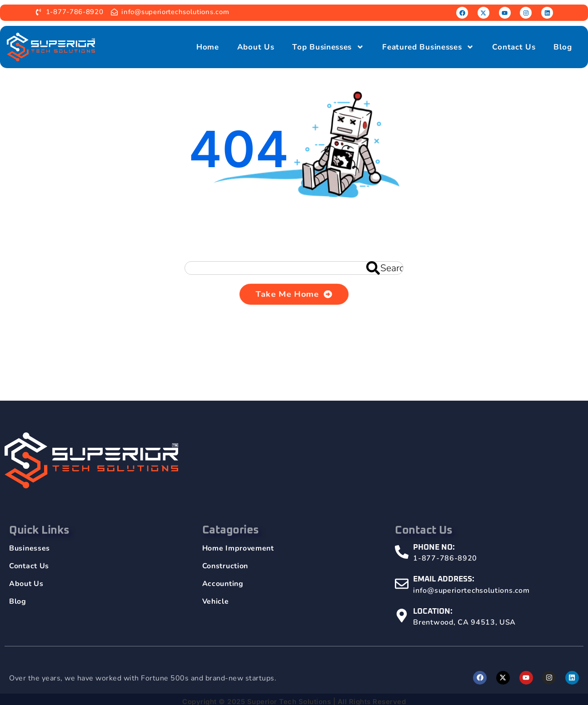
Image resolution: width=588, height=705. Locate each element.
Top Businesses (328, 47)
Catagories (231, 541)
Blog (563, 47)
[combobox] (294, 268)
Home (208, 47)
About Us (256, 47)
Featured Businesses (428, 47)
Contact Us (514, 47)
